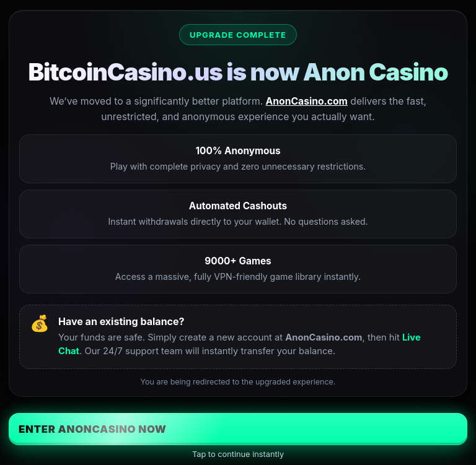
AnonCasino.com (307, 101)
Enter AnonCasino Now (93, 429)
